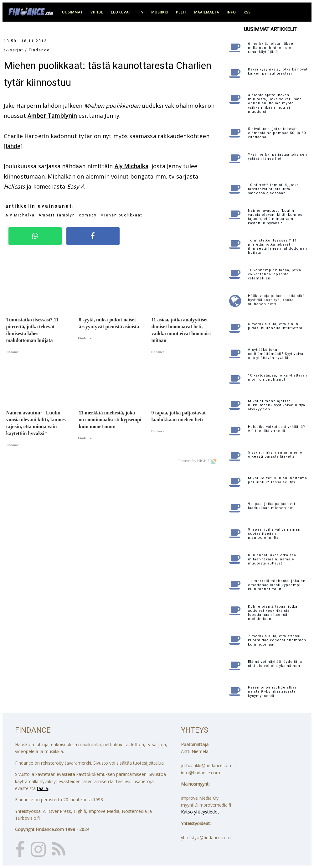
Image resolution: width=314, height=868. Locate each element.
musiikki (160, 12)
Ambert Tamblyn (57, 215)
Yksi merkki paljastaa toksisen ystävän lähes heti (278, 157)
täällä (42, 788)
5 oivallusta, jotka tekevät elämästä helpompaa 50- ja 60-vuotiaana (278, 133)
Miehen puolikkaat (121, 215)
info (231, 12)
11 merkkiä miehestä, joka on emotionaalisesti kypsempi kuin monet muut (277, 585)
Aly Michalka (131, 166)
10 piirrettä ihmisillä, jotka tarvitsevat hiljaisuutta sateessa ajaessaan (273, 189)
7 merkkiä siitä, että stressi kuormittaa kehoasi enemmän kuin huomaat (277, 640)
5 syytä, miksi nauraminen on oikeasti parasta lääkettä (276, 455)
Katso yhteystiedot (200, 812)
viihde (97, 12)
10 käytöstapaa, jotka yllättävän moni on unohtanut (278, 377)
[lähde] (13, 146)
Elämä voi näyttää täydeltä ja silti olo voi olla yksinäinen (275, 664)
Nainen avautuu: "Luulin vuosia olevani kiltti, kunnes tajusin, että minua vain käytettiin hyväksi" (275, 217)
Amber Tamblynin (52, 116)
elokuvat (121, 12)
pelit (181, 12)
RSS (247, 12)
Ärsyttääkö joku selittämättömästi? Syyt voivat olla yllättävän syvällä (276, 354)
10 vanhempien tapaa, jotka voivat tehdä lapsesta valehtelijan (275, 274)
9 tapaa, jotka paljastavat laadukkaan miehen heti (272, 506)
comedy (88, 215)
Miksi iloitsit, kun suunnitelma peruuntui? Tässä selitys (278, 480)
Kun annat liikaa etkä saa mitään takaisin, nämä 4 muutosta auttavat (272, 559)
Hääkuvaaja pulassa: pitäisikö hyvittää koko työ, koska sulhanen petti (276, 300)
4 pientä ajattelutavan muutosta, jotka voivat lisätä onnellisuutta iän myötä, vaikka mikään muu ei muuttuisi (275, 103)
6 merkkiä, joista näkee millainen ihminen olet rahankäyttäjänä (271, 48)
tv (141, 12)
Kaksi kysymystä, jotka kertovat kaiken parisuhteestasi (278, 71)
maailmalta (207, 12)
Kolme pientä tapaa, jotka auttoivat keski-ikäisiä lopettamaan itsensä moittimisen (273, 613)
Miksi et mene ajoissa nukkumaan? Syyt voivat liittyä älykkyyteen (277, 405)
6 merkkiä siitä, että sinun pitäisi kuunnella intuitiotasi (275, 326)
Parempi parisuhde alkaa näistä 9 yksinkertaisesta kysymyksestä (272, 691)
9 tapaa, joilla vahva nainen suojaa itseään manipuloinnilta (274, 534)
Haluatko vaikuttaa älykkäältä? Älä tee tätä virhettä (277, 429)
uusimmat (72, 12)
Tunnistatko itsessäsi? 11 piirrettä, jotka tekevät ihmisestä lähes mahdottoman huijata (278, 247)
